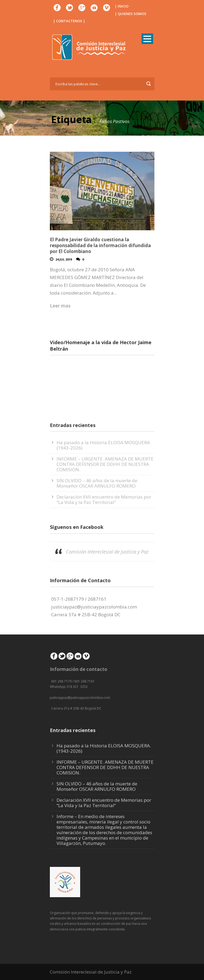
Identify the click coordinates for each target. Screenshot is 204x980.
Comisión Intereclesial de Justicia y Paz (107, 552)
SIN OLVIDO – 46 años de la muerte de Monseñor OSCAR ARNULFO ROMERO (97, 483)
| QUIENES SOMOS (131, 14)
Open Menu (147, 39)
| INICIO (122, 6)
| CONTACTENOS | (69, 21)
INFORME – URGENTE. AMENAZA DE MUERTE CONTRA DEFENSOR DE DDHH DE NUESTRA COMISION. (105, 464)
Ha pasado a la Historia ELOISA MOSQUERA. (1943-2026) (104, 445)
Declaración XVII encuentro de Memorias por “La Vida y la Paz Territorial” (104, 500)
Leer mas (60, 306)
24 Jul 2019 (64, 259)
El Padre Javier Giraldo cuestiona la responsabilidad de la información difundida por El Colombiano (100, 245)
